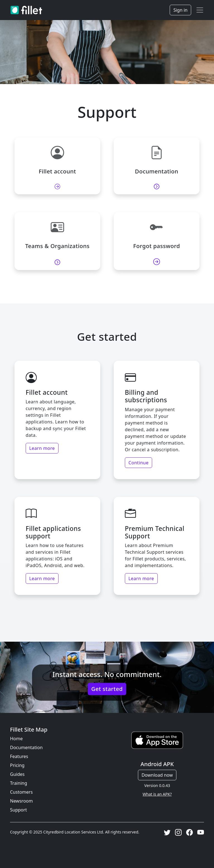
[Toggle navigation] (200, 10)
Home (16, 739)
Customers (21, 792)
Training (19, 783)
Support (18, 810)
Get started (107, 689)
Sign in (180, 10)
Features (19, 756)
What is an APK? (157, 794)
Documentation (26, 747)
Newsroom (21, 801)
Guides (17, 774)
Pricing (17, 765)
